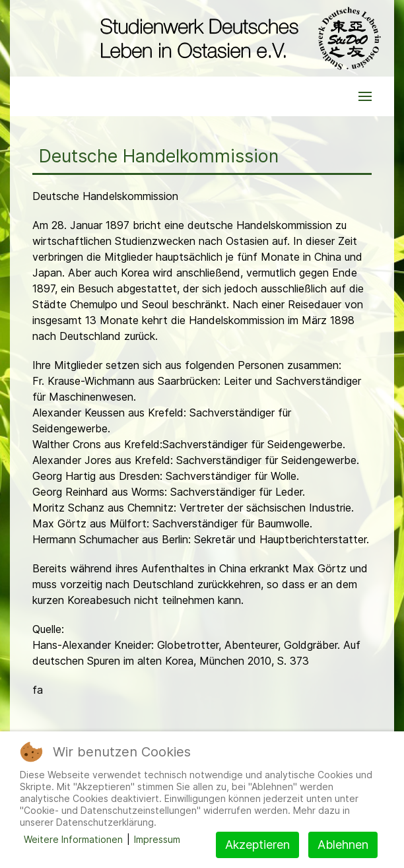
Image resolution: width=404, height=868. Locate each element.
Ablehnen (343, 845)
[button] (365, 96)
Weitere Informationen (73, 839)
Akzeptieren (257, 845)
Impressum (157, 839)
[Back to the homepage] (237, 38)
